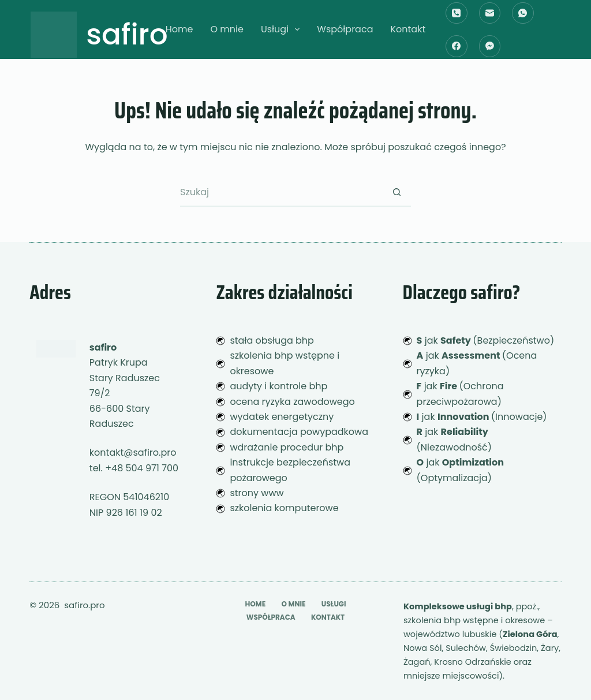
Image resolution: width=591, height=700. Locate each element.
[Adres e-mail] (490, 13)
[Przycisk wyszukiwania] (397, 192)
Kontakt (408, 29)
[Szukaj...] (281, 192)
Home (179, 29)
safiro (127, 35)
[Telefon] (457, 13)
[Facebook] (457, 46)
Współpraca (345, 29)
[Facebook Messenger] (490, 46)
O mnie (227, 29)
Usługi (283, 29)
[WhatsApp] (523, 13)
